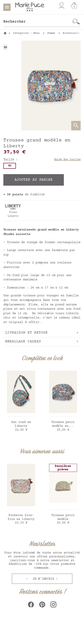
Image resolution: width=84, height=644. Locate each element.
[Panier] (74, 6)
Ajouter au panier (34, 180)
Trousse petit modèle (63, 517)
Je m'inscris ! (44, 579)
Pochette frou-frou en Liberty (21, 517)
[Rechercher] (38, 22)
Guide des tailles (67, 160)
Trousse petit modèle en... (63, 424)
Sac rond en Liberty (21, 424)
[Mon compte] (61, 6)
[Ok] (76, 22)
